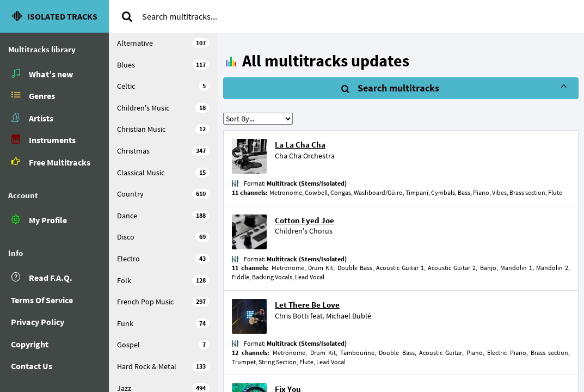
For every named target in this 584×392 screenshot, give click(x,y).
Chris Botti (292, 316)
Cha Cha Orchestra (305, 156)
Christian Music (163, 129)
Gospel (163, 345)
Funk (163, 323)
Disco (163, 237)
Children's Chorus (304, 231)
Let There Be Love (307, 305)
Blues (163, 65)
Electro (163, 259)
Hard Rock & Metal (163, 366)
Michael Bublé (349, 316)
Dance (163, 216)
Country (163, 194)
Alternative (163, 43)
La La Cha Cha (300, 145)
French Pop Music (163, 302)
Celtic (163, 86)
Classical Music (163, 173)
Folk (163, 280)
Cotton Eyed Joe (305, 220)
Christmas (163, 151)
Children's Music (163, 108)
